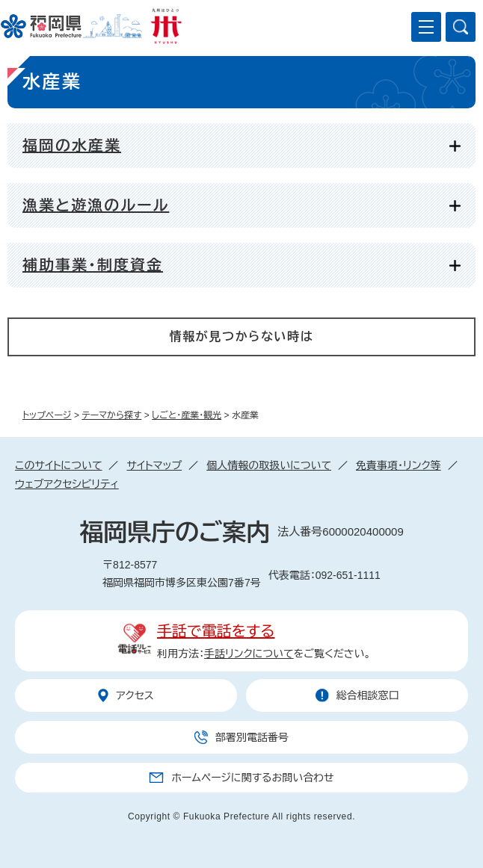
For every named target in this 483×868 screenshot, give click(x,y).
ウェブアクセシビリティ (67, 484)
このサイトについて (58, 465)
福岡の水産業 (72, 146)
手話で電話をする (216, 631)
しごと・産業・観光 (187, 415)
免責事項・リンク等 (399, 465)
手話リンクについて (249, 654)
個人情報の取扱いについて (269, 465)
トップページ (47, 415)
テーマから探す (111, 415)
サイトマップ (154, 465)
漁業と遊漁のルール (96, 205)
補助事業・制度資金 (93, 265)
